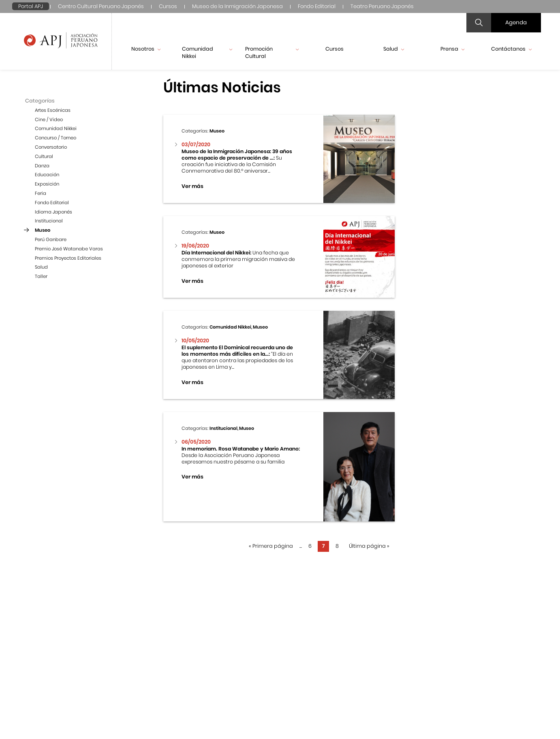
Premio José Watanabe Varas (69, 249)
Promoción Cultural (272, 52)
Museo (43, 230)
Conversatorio (51, 147)
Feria (41, 193)
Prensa (452, 49)
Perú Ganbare (51, 239)
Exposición (47, 184)
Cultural (44, 156)
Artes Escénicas (53, 110)
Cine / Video (49, 120)
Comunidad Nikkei (207, 52)
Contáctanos (511, 49)
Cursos (168, 6)
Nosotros (146, 49)
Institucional (49, 221)
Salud (394, 49)
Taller (41, 276)
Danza (42, 166)
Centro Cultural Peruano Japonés (101, 6)
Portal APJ (31, 6)
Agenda (516, 22)
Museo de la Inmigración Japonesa (237, 6)
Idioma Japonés (53, 212)
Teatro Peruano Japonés (382, 6)
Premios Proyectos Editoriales (68, 258)
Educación (47, 175)
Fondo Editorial (317, 6)
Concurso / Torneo (56, 138)
